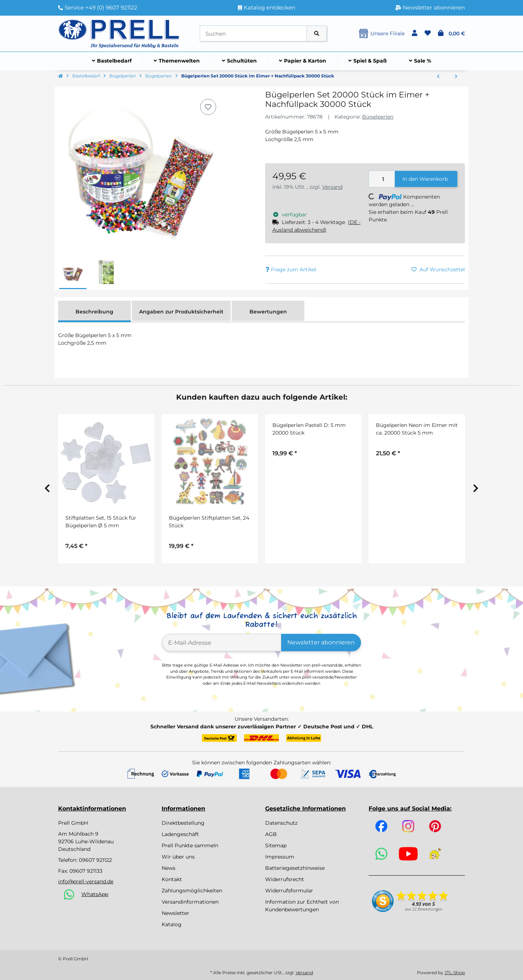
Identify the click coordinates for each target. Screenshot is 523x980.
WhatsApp (95, 894)
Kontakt (172, 879)
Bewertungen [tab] (268, 312)
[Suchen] (253, 34)
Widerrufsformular (289, 891)
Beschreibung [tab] (94, 312)
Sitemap (276, 845)
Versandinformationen (190, 902)
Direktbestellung (183, 823)
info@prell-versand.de (86, 881)
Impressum (280, 857)
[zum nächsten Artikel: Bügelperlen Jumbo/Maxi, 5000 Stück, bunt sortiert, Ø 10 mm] (456, 77)
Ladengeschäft (180, 834)
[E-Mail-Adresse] (222, 643)
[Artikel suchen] (317, 34)
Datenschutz (281, 823)
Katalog (172, 924)
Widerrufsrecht (285, 879)
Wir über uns (178, 857)
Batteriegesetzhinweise (295, 868)
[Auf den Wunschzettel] (208, 107)
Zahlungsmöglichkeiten (192, 891)
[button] (415, 33)
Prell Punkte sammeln (190, 845)
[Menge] (382, 179)
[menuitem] (112, 61)
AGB (271, 834)
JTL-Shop (455, 973)
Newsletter (175, 913)
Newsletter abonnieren (321, 642)
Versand (332, 187)
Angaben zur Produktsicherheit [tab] (181, 312)
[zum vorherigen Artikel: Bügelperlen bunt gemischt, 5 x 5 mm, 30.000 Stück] (438, 77)
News (169, 868)
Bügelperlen (378, 117)
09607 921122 (95, 860)
